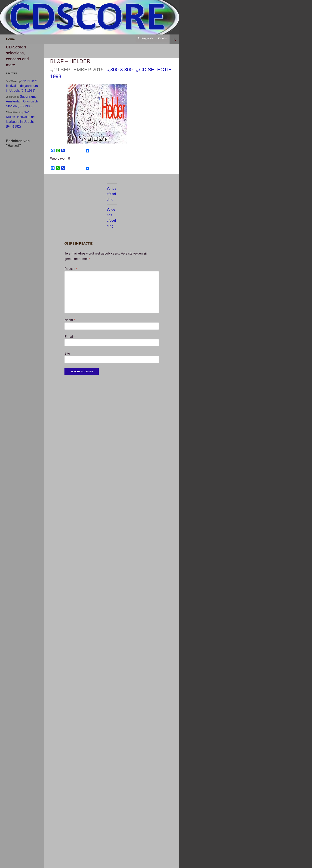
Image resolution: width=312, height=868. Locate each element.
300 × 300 (121, 70)
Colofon (163, 38)
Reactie (71, 269)
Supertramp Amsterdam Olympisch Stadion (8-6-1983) (22, 101)
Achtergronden (146, 38)
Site (67, 353)
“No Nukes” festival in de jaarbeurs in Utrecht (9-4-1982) (22, 86)
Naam (70, 320)
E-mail (70, 337)
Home (10, 39)
